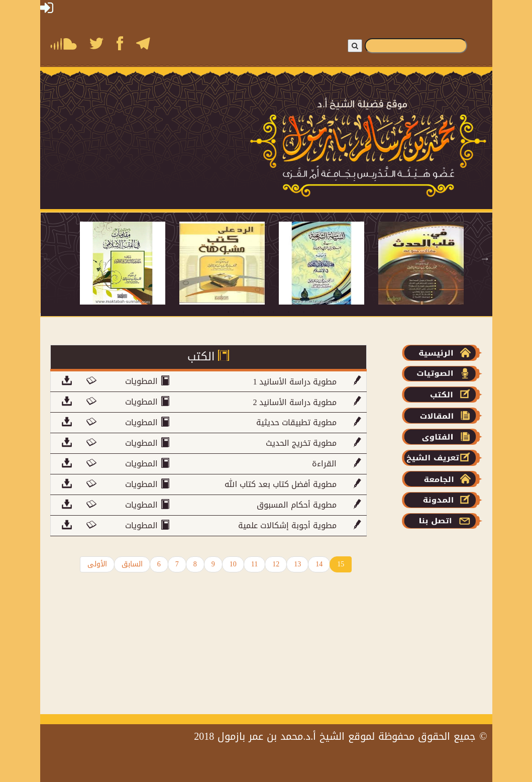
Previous (47, 258)
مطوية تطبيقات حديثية (296, 422)
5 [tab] (289, 312)
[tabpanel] (130, 263)
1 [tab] (229, 312)
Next (485, 258)
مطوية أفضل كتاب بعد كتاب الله (281, 484)
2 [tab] (244, 312)
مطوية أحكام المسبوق (297, 505)
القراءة (324, 464)
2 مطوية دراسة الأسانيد (295, 402)
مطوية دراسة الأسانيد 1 (295, 382)
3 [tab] (259, 312)
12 (276, 564)
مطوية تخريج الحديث (301, 443)
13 (297, 564)
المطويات (143, 382)
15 (341, 564)
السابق (132, 564)
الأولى (97, 564)
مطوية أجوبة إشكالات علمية (287, 525)
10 (233, 564)
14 (319, 564)
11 (254, 564)
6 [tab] (304, 312)
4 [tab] (274, 312)
